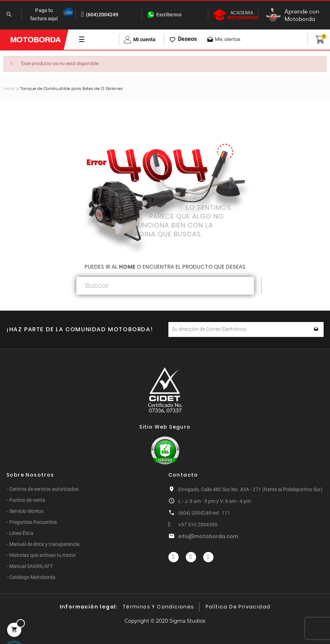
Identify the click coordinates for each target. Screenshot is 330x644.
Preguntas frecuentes (33, 522)
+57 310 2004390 (198, 525)
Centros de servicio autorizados (44, 489)
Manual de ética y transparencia (44, 544)
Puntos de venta (27, 500)
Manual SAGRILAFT (31, 566)
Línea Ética (21, 533)
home (127, 267)
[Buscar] (165, 286)
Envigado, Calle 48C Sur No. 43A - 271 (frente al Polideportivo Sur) (250, 489)
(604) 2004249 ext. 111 (204, 513)
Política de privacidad (238, 607)
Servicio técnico (26, 511)
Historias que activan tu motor (43, 555)
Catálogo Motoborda (32, 577)
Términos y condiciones (158, 607)
